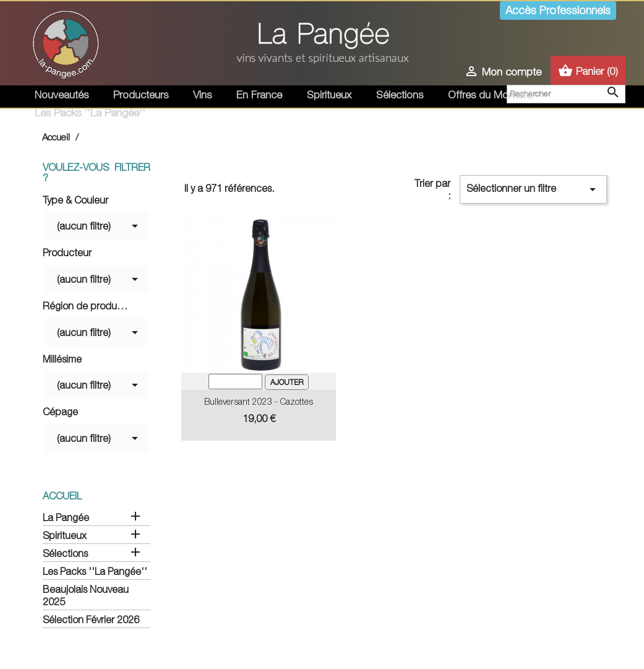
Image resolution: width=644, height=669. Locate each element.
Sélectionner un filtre (533, 189)
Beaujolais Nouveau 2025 (86, 595)
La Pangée (66, 517)
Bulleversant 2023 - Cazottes (259, 401)
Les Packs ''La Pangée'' (90, 113)
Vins (202, 95)
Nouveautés (62, 95)
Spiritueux (329, 95)
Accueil (62, 496)
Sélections (400, 95)
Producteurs (141, 95)
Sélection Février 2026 (91, 619)
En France (259, 95)
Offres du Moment (490, 95)
